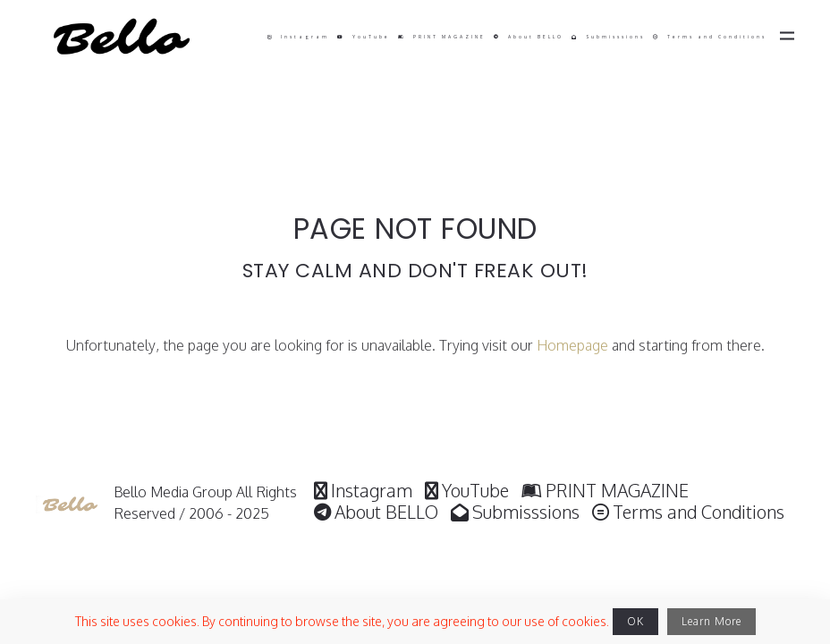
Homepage (572, 345)
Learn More (711, 621)
